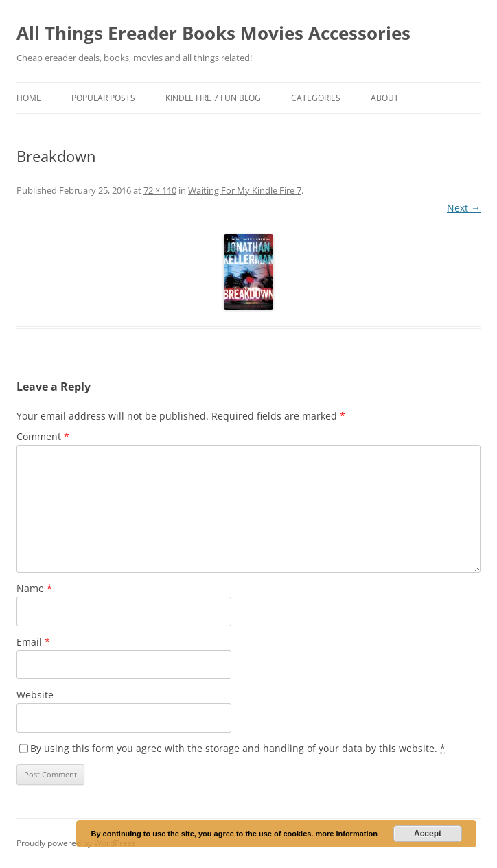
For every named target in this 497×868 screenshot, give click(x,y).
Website (35, 695)
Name (34, 588)
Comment (43, 436)
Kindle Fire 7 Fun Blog (213, 98)
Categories (316, 98)
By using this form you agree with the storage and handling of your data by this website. (238, 748)
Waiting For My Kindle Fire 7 (245, 190)
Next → (464, 208)
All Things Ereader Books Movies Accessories (213, 33)
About (385, 98)
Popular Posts (103, 98)
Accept (428, 834)
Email (33, 642)
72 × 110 (160, 190)
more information (346, 834)
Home (29, 98)
